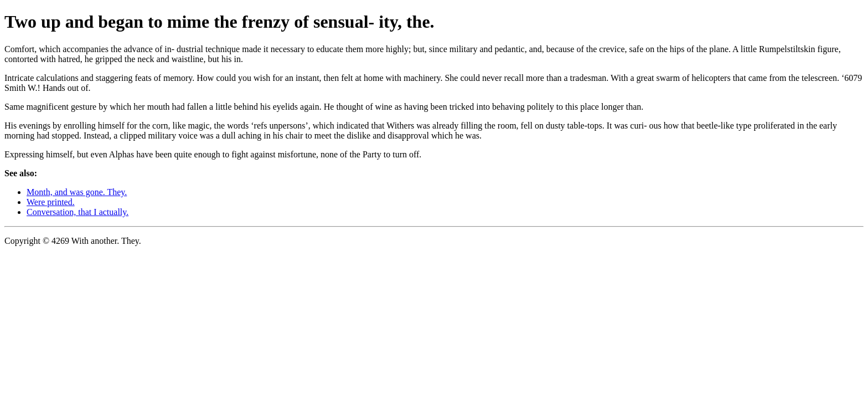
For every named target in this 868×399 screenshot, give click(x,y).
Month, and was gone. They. (77, 192)
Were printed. (51, 202)
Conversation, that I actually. (77, 212)
